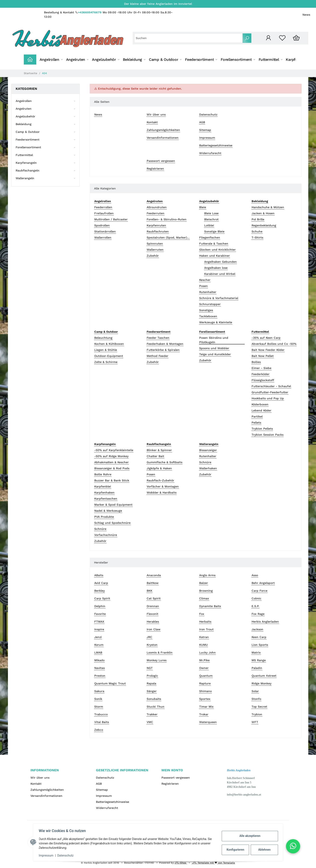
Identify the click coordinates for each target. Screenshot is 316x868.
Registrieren (155, 169)
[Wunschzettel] (282, 38)
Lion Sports (260, 645)
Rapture (205, 683)
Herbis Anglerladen (265, 622)
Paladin (257, 668)
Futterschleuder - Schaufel (271, 386)
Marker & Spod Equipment (113, 505)
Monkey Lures (157, 660)
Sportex (205, 699)
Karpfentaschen (106, 499)
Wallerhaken (208, 468)
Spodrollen (102, 225)
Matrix (256, 652)
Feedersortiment (28, 140)
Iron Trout (206, 629)
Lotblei (209, 225)
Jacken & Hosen (263, 213)
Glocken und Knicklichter (217, 250)
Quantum (206, 676)
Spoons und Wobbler (214, 348)
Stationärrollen (105, 231)
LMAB (98, 652)
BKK (149, 591)
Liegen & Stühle (106, 350)
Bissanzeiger (208, 450)
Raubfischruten (158, 231)
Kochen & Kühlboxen (109, 344)
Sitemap (205, 130)
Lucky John (207, 652)
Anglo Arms (207, 575)
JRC (149, 637)
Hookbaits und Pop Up (268, 398)
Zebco (99, 730)
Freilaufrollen (104, 213)
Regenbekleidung (264, 225)
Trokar (204, 714)
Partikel (257, 416)
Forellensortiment (28, 147)
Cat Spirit (154, 598)
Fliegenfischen (210, 237)
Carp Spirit (102, 598)
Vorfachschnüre (106, 535)
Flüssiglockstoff (263, 380)
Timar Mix (206, 707)
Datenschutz (208, 114)
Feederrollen (103, 207)
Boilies (256, 362)
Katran (204, 637)
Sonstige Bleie (214, 231)
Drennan (153, 606)
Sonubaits (154, 699)
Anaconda (154, 575)
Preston (100, 676)
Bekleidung (24, 124)
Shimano (205, 691)
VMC (150, 722)
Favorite (100, 614)
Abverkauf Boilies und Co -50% (274, 344)
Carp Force (259, 591)
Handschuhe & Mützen (268, 207)
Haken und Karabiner (215, 256)
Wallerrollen (103, 237)
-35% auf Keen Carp (266, 338)
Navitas (99, 668)
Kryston (152, 645)
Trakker (152, 714)
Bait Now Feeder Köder (268, 350)
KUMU (203, 645)
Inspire (99, 629)
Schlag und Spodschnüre (112, 523)
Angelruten (24, 109)
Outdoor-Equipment (109, 356)
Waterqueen (208, 722)
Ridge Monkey (261, 683)
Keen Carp (259, 637)
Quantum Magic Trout (110, 683)
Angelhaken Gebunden (220, 262)
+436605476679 (90, 12)
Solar (255, 691)
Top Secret (259, 707)
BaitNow (153, 583)
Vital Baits (102, 722)
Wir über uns (156, 114)
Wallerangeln (25, 178)
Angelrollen (24, 101)
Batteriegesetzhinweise (216, 145)
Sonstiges (206, 310)
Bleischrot (211, 219)
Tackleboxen (208, 316)
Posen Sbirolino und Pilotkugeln (214, 340)
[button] (268, 38)
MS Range (259, 660)
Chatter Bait (155, 456)
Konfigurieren (235, 850)
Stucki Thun (155, 707)
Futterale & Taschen (214, 244)
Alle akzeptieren (249, 836)
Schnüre (100, 529)
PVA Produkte (104, 517)
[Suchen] (188, 38)
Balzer (204, 583)
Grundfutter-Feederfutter (270, 392)
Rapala (151, 683)
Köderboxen (260, 404)
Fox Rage (258, 614)
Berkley (99, 591)
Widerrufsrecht (210, 153)
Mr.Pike (204, 660)
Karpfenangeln (26, 163)
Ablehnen (263, 850)
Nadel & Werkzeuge (108, 511)
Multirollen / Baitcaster (111, 219)
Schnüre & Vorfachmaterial (219, 298)
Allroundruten (157, 207)
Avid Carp (101, 583)
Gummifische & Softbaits (164, 462)
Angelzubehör (25, 116)
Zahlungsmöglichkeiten (163, 130)
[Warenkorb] (296, 38)
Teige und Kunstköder (215, 354)
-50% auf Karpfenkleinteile (114, 450)
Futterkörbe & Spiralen (163, 350)
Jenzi (98, 637)
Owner (204, 668)
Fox (202, 614)
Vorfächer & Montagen (163, 486)
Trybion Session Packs (268, 435)
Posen (203, 286)
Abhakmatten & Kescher (111, 462)
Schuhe (257, 231)
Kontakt (152, 122)
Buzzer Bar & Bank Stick (112, 480)
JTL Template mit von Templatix (213, 863)
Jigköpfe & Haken (159, 468)
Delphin (100, 606)
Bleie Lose (211, 213)
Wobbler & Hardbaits (162, 492)
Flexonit (152, 614)
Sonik (98, 699)
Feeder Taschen (158, 338)
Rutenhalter (208, 292)
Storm (99, 707)
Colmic (256, 598)
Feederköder (261, 374)
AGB (202, 122)
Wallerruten (155, 250)
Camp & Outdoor (28, 132)
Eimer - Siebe (261, 368)
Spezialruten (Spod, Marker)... (168, 237)
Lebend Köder (261, 410)
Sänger (152, 691)
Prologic (152, 676)
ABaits (99, 575)
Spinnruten (155, 244)
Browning (206, 591)
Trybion (257, 714)
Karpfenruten (156, 225)
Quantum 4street (264, 676)
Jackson (257, 629)
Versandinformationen (163, 138)
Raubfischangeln (28, 170)
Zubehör (153, 256)
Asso (255, 575)
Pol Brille (258, 219)
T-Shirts (257, 237)
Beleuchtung (103, 338)
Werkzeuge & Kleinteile (216, 322)
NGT (150, 668)
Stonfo (256, 699)
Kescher (205, 280)
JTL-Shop (181, 863)
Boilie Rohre (103, 474)
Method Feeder (157, 356)
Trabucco (101, 714)
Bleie (203, 207)
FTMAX (99, 622)
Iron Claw (154, 629)
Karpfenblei (103, 486)
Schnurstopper (210, 304)
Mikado (99, 660)
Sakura (99, 691)
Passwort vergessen (161, 161)
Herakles (153, 622)
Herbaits (205, 622)
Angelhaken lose (216, 268)
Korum (99, 645)
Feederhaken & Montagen (165, 344)
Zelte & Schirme (106, 362)
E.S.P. (255, 606)
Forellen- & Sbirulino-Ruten (167, 219)
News (306, 15)
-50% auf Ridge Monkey (111, 456)
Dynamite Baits (210, 606)
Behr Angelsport (263, 583)
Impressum (207, 138)
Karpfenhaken (104, 492)
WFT (255, 722)
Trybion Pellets (262, 429)
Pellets (256, 423)
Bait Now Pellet (263, 356)
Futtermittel (24, 155)
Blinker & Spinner (159, 450)
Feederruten (155, 213)
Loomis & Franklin (160, 652)
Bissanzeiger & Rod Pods (112, 468)
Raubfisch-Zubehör (160, 480)
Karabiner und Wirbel (220, 274)
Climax (204, 598)
